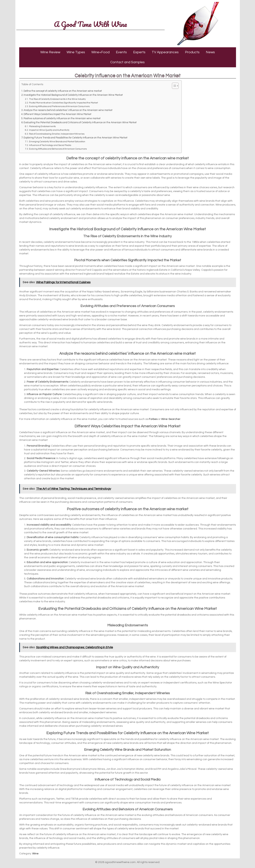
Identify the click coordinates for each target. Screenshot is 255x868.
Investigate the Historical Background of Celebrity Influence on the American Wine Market (73, 95)
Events (121, 52)
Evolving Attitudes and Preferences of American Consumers (59, 106)
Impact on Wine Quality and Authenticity (49, 130)
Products (192, 52)
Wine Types (76, 52)
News (210, 52)
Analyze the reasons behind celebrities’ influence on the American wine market (68, 110)
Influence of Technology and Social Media (50, 145)
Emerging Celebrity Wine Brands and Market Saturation (57, 142)
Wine (35, 854)
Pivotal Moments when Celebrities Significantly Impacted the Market (63, 103)
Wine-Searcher (171, 419)
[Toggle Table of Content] (173, 86)
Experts (139, 52)
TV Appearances (165, 52)
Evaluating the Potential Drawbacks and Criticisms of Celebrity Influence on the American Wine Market (80, 123)
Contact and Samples (127, 62)
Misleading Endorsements (42, 126)
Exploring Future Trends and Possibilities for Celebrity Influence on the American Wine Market (76, 138)
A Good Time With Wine (90, 24)
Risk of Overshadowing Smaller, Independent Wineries (57, 134)
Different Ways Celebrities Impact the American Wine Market (57, 114)
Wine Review (50, 52)
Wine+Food (100, 52)
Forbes (153, 419)
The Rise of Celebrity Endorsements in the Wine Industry (57, 99)
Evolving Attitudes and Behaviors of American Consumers (58, 149)
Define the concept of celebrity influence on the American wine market (63, 91)
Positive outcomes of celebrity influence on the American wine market (62, 119)
